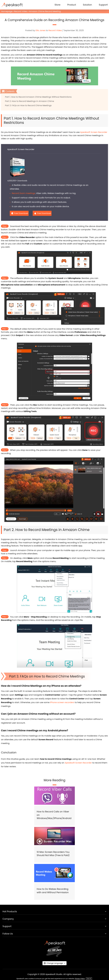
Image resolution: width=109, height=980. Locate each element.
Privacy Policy (80, 979)
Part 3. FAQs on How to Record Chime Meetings (28, 105)
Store (57, 5)
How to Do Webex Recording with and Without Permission (53, 891)
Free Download (21, 213)
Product (72, 5)
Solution (87, 5)
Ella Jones (40, 30)
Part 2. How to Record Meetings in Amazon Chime (30, 101)
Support (103, 5)
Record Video (21, 11)
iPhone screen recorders (62, 702)
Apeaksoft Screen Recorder (94, 132)
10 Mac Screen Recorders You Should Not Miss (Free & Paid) (53, 854)
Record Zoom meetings (23, 193)
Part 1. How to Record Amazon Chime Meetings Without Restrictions (38, 97)
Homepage (7, 11)
